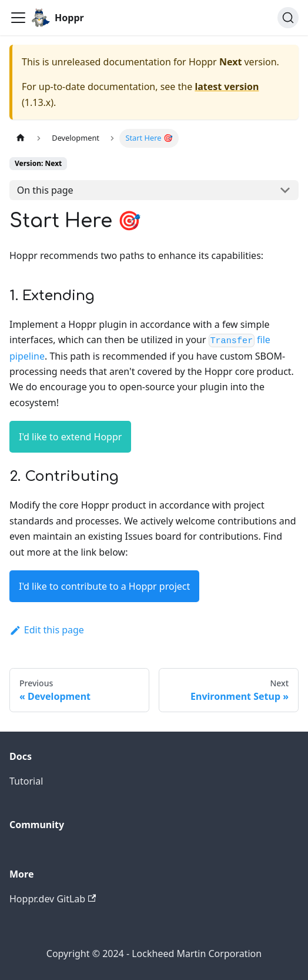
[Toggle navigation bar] (18, 18)
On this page (45, 190)
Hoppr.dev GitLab (53, 899)
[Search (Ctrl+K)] (288, 18)
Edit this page (47, 630)
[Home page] (21, 138)
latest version (227, 87)
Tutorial (26, 781)
